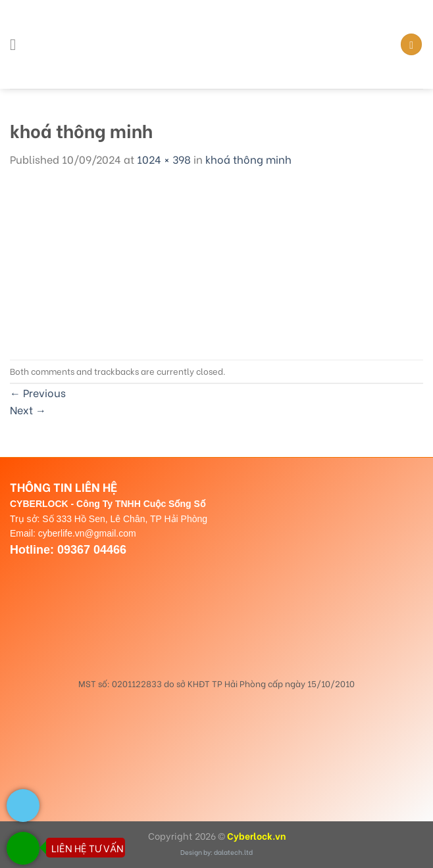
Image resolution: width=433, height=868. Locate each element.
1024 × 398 (164, 159)
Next (28, 409)
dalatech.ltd (233, 852)
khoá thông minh (248, 159)
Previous (38, 392)
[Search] (411, 44)
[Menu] (18, 44)
